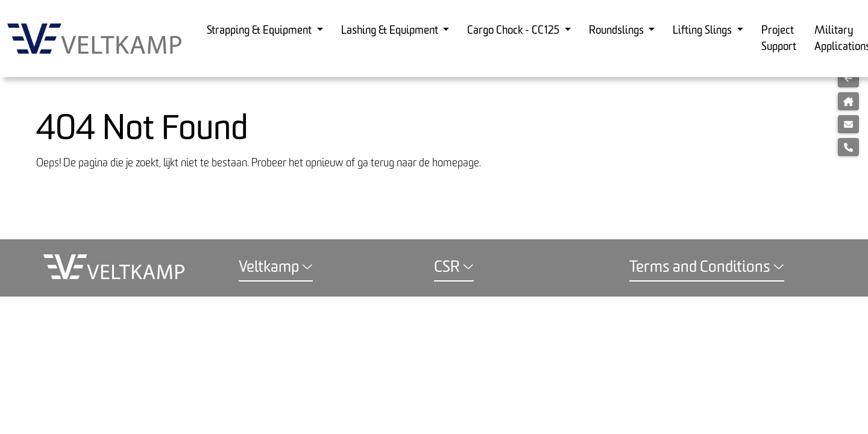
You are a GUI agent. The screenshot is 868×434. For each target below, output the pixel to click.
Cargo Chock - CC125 (514, 30)
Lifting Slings (703, 30)
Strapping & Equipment (260, 30)
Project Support (779, 39)
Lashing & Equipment (391, 30)
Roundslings (618, 30)
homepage (456, 163)
